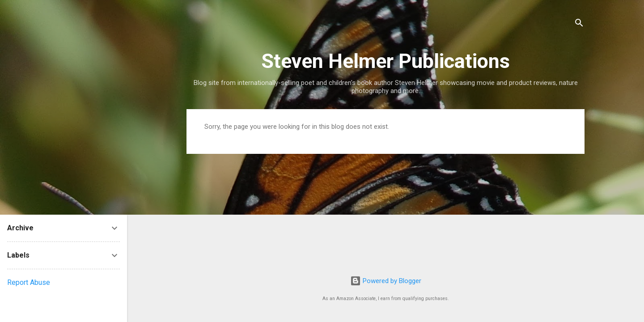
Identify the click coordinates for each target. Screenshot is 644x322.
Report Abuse (29, 282)
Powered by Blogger (386, 281)
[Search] (579, 24)
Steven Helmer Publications (386, 61)
